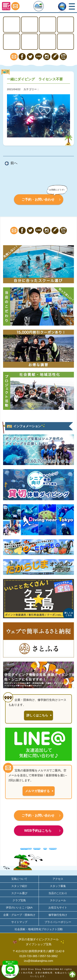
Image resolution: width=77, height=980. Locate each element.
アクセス (66, 42)
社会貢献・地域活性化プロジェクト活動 (39, 929)
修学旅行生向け (58, 915)
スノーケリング (12, 42)
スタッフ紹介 (19, 886)
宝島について (48, 42)
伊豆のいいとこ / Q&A (19, 908)
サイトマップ (19, 922)
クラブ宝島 (19, 900)
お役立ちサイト (58, 908)
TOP (12, 25)
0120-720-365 (28, 956)
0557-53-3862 (49, 956)
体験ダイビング (66, 25)
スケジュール (58, 900)
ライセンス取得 (30, 25)
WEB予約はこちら (38, 831)
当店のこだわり (58, 893)
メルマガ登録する (37, 791)
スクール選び (19, 893)
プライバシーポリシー (58, 922)
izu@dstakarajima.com (39, 961)
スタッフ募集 (58, 886)
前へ (14, 163)
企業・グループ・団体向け (19, 915)
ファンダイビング (30, 42)
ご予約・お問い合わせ (38, 199)
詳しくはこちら (37, 715)
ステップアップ (48, 25)
